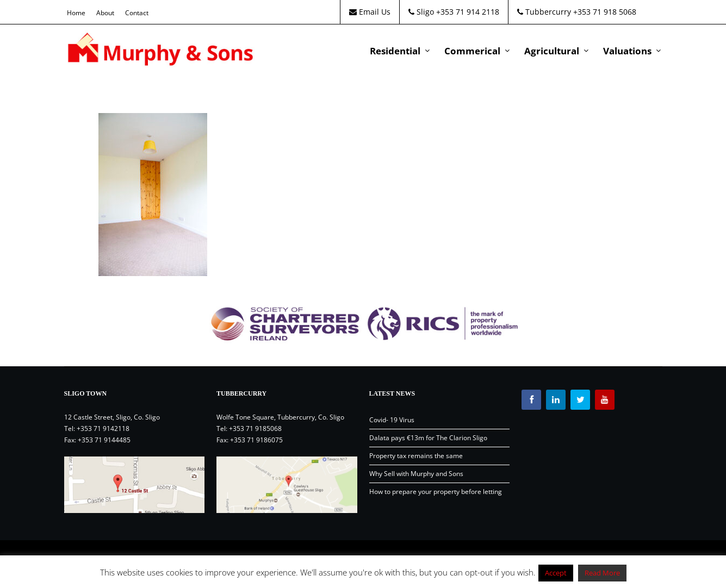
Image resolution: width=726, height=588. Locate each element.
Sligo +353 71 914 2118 (454, 12)
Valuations (627, 51)
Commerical (472, 51)
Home (76, 13)
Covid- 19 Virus (392, 420)
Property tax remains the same (416, 456)
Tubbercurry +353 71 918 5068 (577, 12)
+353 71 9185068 (255, 429)
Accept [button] (556, 573)
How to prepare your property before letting (436, 492)
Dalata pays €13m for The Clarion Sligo (428, 438)
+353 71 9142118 (103, 429)
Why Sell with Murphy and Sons (416, 474)
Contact (137, 13)
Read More (602, 573)
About (105, 13)
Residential (395, 51)
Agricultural (552, 51)
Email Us (370, 12)
